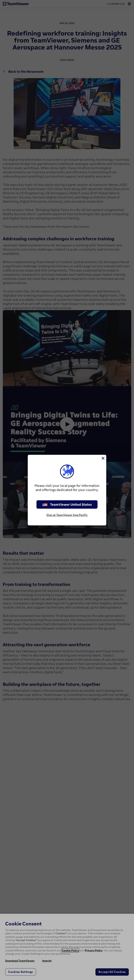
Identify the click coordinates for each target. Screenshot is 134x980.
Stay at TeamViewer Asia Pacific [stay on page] (67, 515)
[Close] (103, 458)
